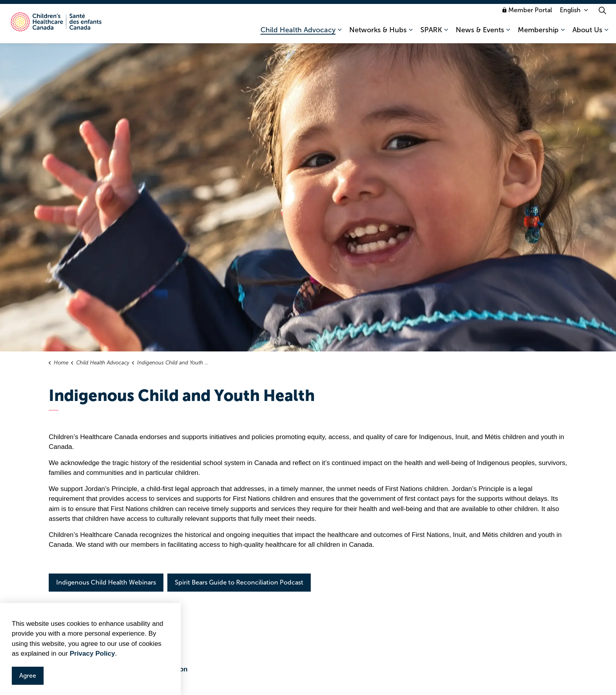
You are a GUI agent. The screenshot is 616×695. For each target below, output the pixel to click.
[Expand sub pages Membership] (563, 33)
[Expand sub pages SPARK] (446, 33)
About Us (587, 33)
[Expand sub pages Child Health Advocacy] (339, 33)
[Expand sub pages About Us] (606, 33)
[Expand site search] (602, 14)
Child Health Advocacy (298, 33)
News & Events (480, 33)
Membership (538, 33)
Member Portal (527, 14)
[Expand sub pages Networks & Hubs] (411, 33)
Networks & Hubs (378, 33)
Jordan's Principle (85, 649)
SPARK (431, 33)
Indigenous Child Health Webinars (106, 583)
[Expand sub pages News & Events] (508, 33)
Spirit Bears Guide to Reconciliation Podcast (239, 583)
